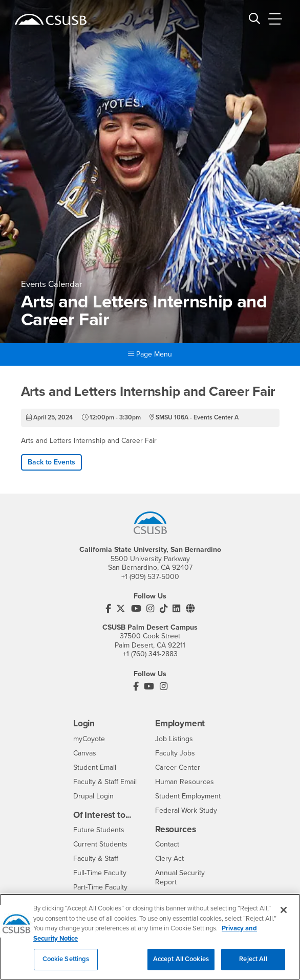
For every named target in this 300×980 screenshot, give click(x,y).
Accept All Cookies (181, 967)
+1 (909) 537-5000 (150, 577)
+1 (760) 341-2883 (150, 654)
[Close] (284, 917)
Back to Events (51, 462)
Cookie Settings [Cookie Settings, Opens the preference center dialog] (66, 967)
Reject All (253, 967)
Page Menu (150, 354)
